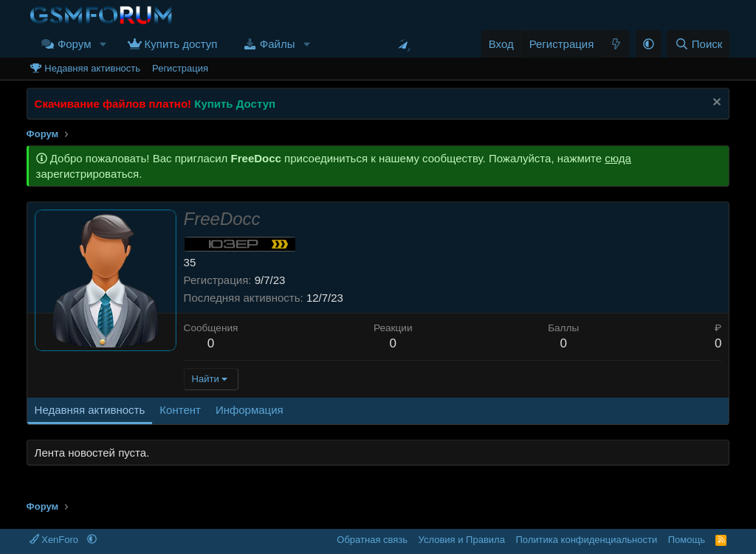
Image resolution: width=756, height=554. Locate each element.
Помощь (687, 540)
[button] (103, 44)
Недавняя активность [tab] (90, 410)
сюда (618, 158)
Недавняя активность (92, 68)
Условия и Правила (462, 540)
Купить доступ (181, 44)
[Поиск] (698, 44)
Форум (75, 44)
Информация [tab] (250, 410)
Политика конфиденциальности (586, 540)
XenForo (55, 540)
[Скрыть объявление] (715, 104)
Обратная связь (372, 540)
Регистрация (180, 68)
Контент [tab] (180, 410)
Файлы (278, 44)
